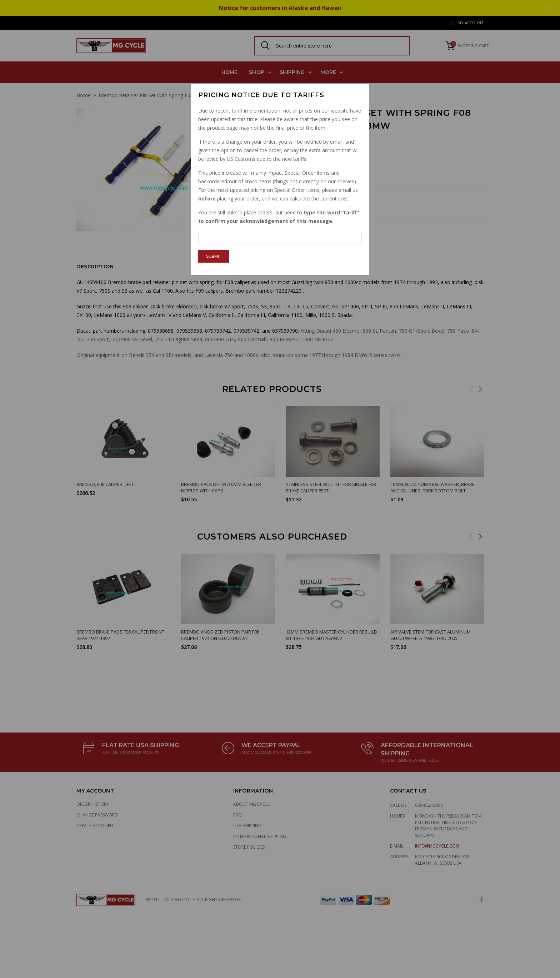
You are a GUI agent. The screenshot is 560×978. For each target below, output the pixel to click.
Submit (214, 256)
